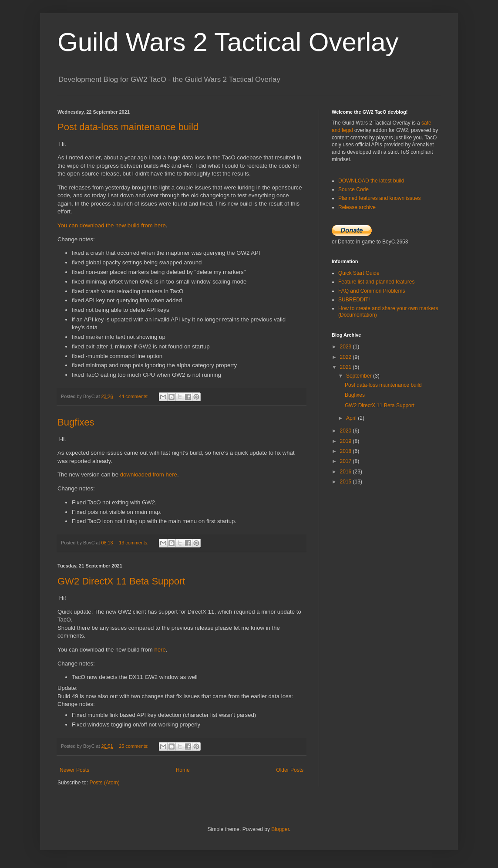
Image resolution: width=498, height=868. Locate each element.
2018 (347, 451)
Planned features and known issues (379, 198)
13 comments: (134, 543)
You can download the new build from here (112, 225)
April (352, 418)
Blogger (280, 829)
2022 (347, 357)
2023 (347, 347)
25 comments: (134, 746)
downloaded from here (149, 475)
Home (183, 770)
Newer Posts (74, 770)
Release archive (357, 207)
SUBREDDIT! (354, 300)
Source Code (353, 189)
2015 (347, 482)
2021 (347, 367)
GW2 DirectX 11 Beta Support (121, 581)
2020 (347, 431)
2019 (347, 441)
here (160, 650)
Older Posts (290, 770)
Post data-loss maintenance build (128, 127)
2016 (347, 472)
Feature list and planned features (376, 282)
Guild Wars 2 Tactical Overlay (228, 42)
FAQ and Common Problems (372, 291)
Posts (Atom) (104, 783)
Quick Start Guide (359, 273)
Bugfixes (76, 422)
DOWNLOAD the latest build (371, 181)
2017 (347, 461)
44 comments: (134, 396)
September (360, 376)
